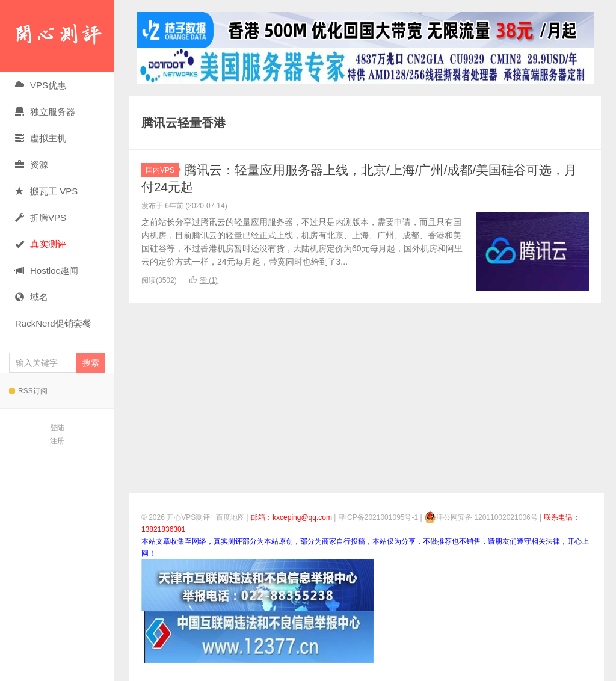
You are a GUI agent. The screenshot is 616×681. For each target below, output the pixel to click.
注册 (57, 441)
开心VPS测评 (57, 36)
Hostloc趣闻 (47, 270)
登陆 (57, 428)
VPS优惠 (41, 85)
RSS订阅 (28, 391)
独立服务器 (45, 112)
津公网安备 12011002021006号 (481, 517)
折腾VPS (41, 217)
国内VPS (162, 170)
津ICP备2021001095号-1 (378, 517)
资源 (32, 165)
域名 (32, 297)
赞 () (203, 280)
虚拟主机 (41, 138)
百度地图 (230, 517)
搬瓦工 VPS (46, 191)
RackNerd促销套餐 (53, 323)
